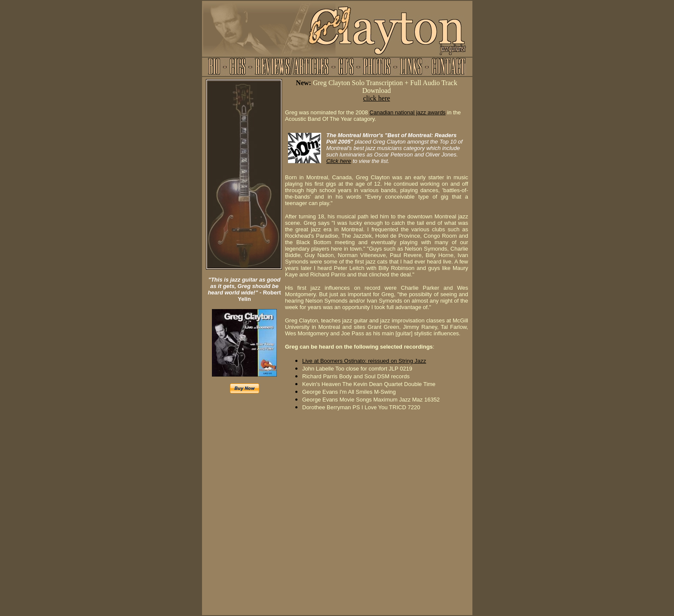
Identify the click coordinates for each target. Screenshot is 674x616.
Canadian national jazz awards (408, 112)
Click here (339, 161)
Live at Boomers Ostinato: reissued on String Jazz (364, 361)
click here (377, 98)
